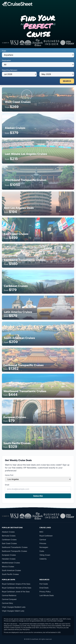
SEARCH (67, 81)
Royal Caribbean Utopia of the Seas (16, 584)
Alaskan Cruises (8, 532)
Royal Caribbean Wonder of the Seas (17, 588)
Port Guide (44, 584)
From (4, 51)
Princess (43, 543)
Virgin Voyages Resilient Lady (14, 607)
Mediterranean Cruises (11, 563)
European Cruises (9, 555)
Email (7, 485)
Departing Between (10, 70)
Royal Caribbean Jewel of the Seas (16, 592)
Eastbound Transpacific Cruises (14, 551)
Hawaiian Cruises (9, 559)
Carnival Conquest (9, 599)
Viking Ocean (45, 555)
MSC (41, 532)
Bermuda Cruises (9, 536)
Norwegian (44, 547)
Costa (42, 551)
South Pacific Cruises (10, 574)
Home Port (9, 475)
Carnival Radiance (9, 595)
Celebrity (43, 559)
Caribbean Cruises (9, 540)
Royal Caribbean (46, 536)
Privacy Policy (45, 592)
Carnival (43, 540)
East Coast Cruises (9, 543)
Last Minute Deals (47, 595)
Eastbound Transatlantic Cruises (15, 547)
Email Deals (44, 588)
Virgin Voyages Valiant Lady (13, 611)
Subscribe (38, 496)
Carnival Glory (7, 603)
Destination (6, 60)
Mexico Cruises (8, 566)
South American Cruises (11, 570)
